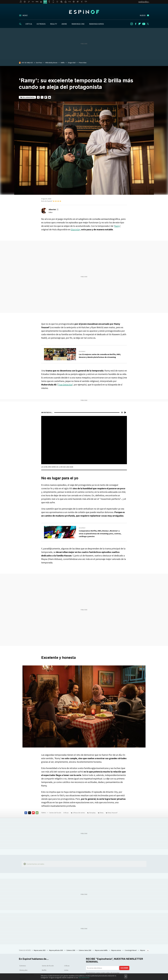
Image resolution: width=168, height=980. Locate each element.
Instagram (132, 24)
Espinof (84, 12)
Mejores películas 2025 (56, 950)
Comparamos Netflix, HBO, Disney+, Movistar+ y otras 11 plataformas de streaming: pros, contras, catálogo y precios (100, 534)
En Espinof (82, 351)
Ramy (117, 226)
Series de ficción (55, 813)
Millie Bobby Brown (51, 63)
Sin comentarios (29, 97)
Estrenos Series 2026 (85, 950)
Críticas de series (79, 813)
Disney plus (24, 970)
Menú (25, 15)
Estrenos (23, 966)
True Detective (65, 385)
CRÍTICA (29, 24)
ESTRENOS (41, 24)
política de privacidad (113, 973)
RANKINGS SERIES (97, 24)
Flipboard (140, 24)
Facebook (136, 24)
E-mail (49, 97)
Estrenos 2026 (71, 950)
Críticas (66, 813)
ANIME (64, 24)
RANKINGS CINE (78, 24)
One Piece (39, 63)
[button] (53, 209)
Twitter (148, 24)
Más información (84, 978)
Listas (66, 970)
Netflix (63, 63)
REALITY (54, 24)
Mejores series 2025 (40, 950)
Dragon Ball (72, 63)
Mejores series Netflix (101, 950)
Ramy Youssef (112, 813)
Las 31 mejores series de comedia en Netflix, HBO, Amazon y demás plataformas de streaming (100, 356)
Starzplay (76, 229)
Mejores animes (116, 950)
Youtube (144, 24)
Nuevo (143, 15)
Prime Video (83, 63)
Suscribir (124, 968)
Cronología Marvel (131, 950)
